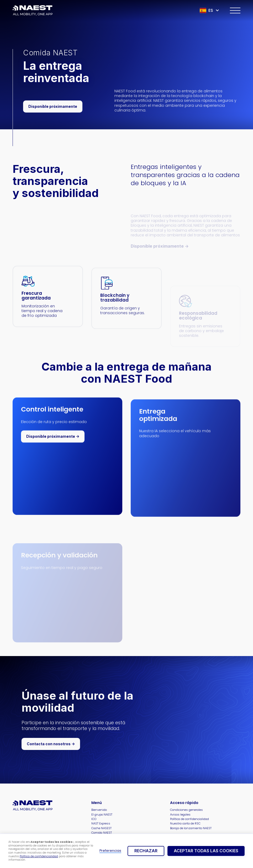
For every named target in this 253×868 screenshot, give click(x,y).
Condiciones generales (186, 810)
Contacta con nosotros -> (51, 744)
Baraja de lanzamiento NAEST (191, 828)
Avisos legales (180, 815)
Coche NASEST (101, 828)
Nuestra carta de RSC (185, 824)
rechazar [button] (146, 851)
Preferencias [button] (110, 851)
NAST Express (101, 824)
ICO (94, 819)
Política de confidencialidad (39, 856)
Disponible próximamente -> (53, 439)
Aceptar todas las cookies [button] (206, 851)
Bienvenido (99, 810)
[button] (210, 10)
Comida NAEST (102, 833)
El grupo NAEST (102, 815)
